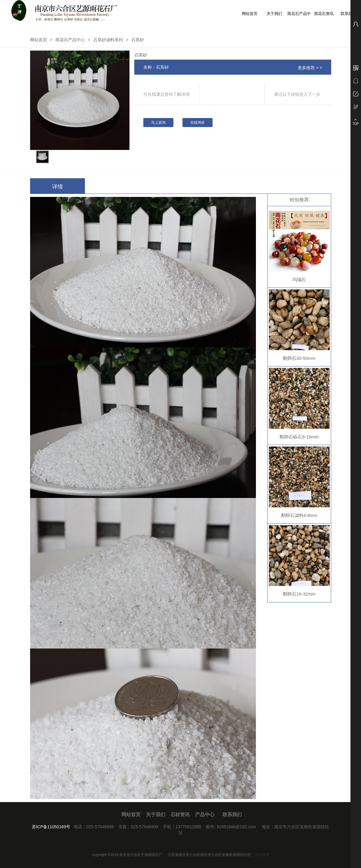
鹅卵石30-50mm (299, 358)
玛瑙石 (299, 280)
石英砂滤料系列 (108, 40)
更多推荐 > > (310, 68)
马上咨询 (158, 123)
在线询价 (198, 123)
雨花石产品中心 (299, 18)
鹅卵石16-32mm (299, 594)
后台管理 (262, 855)
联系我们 (348, 14)
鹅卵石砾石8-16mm (299, 437)
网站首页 (250, 14)
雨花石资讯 (324, 14)
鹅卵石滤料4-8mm (299, 515)
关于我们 (274, 14)
